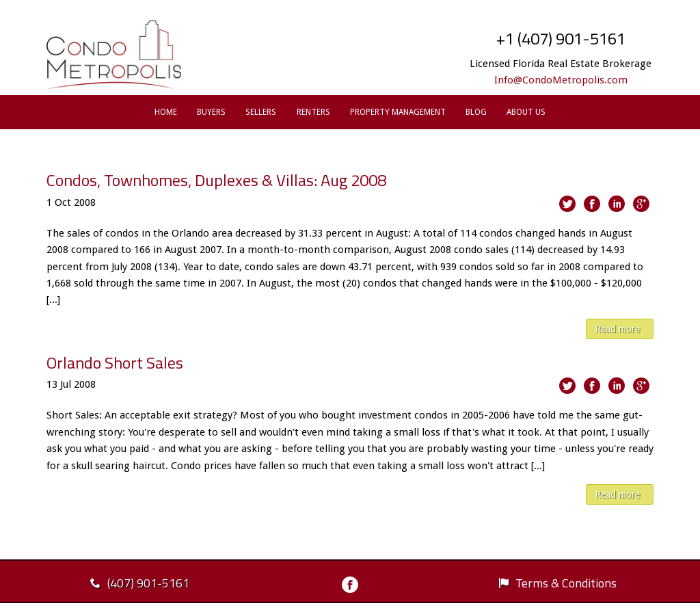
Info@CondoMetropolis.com (561, 80)
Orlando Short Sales (115, 362)
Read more (617, 329)
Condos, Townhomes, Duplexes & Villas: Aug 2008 (216, 180)
